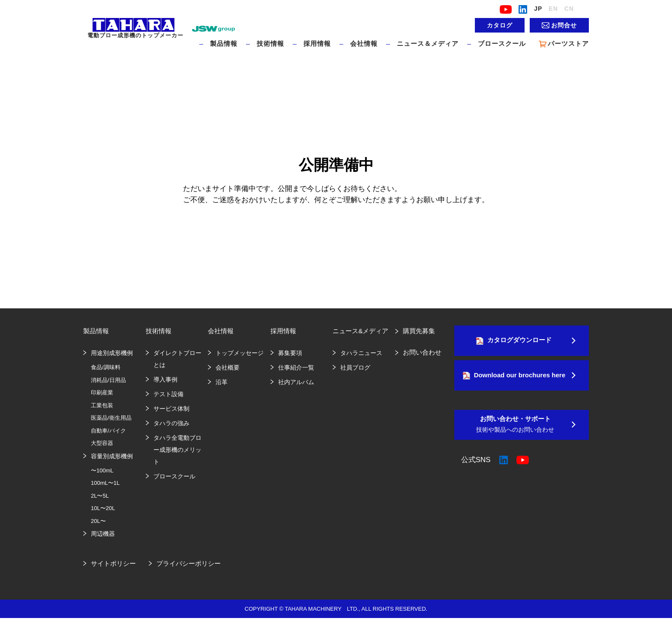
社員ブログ (355, 367)
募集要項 (290, 353)
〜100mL (102, 470)
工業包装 (102, 405)
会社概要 (228, 367)
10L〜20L (103, 508)
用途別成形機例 (112, 353)
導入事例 (165, 379)
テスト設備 (168, 394)
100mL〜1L (105, 483)
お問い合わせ (422, 352)
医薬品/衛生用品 (111, 418)
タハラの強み (171, 423)
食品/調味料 (106, 367)
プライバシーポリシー (189, 563)
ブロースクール (502, 43)
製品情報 (224, 43)
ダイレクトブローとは (177, 359)
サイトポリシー (113, 563)
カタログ (500, 25)
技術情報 (270, 43)
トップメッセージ (240, 353)
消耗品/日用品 (108, 380)
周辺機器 (103, 534)
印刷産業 (102, 393)
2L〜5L (100, 496)
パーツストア (564, 44)
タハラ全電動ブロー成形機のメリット (177, 450)
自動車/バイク (108, 431)
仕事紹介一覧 (296, 367)
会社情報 (364, 43)
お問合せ (564, 25)
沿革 (222, 382)
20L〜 (98, 521)
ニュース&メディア (360, 331)
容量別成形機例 (112, 456)
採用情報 (317, 43)
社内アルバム (296, 382)
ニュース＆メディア (428, 43)
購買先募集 (419, 331)
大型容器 (102, 443)
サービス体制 (171, 409)
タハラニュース (361, 353)
